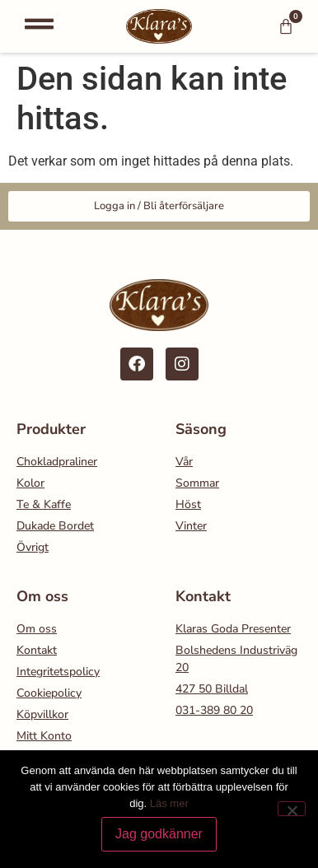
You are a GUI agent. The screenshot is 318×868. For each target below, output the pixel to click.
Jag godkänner (159, 834)
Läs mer (169, 803)
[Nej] (292, 809)
